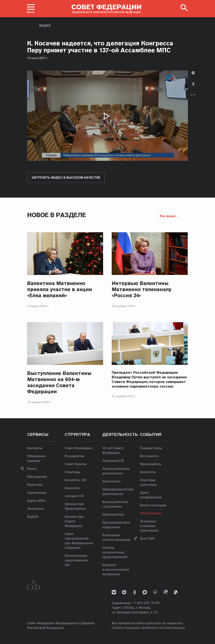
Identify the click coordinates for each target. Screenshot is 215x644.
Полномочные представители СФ (76, 560)
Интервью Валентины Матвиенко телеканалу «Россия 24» (142, 289)
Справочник (37, 492)
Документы (111, 481)
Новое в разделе (57, 215)
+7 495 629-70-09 (146, 603)
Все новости (149, 456)
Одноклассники (193, 84)
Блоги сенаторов (153, 505)
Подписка (35, 484)
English (33, 516)
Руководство (75, 456)
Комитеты (148, 472)
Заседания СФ (113, 461)
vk (114, 592)
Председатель (151, 464)
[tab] (193, 87)
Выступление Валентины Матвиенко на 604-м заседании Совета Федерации (59, 382)
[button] (31, 9)
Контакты (35, 448)
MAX (145, 592)
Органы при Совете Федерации (74, 521)
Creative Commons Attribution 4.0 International (148, 628)
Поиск (32, 468)
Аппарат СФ (74, 496)
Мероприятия (113, 514)
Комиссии (72, 488)
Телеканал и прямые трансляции (149, 526)
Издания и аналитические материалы (116, 569)
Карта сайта (36, 500)
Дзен (124, 592)
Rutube (165, 592)
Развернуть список (193, 95)
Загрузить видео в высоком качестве (66, 178)
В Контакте (193, 73)
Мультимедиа (151, 513)
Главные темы (151, 448)
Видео (45, 26)
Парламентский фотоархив (176, 592)
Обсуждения (37, 476)
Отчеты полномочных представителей (115, 552)
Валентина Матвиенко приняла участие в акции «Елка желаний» (60, 289)
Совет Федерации (79, 448)
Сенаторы (72, 472)
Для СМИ (147, 538)
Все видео (168, 216)
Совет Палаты (75, 464)
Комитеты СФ (75, 480)
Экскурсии (35, 508)
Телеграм (155, 592)
